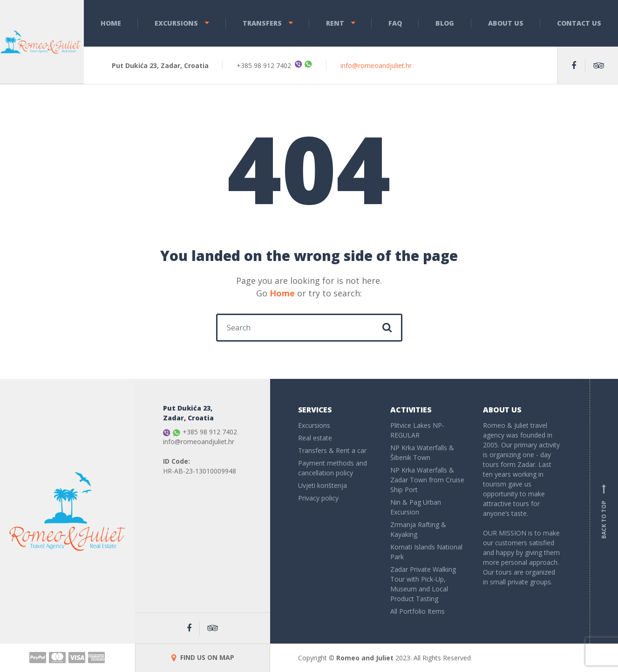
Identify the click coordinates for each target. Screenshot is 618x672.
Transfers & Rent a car (332, 450)
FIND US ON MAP (203, 657)
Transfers (262, 23)
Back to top (604, 511)
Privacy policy (318, 498)
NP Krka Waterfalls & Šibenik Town (422, 453)
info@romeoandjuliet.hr (376, 65)
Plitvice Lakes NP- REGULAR (417, 430)
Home (111, 23)
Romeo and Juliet (365, 658)
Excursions (176, 23)
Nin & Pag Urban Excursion (416, 507)
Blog (445, 23)
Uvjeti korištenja (323, 485)
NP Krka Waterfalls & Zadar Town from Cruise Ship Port (427, 480)
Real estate (315, 438)
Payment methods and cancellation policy (333, 468)
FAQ (395, 23)
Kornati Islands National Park (426, 552)
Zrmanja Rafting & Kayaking (418, 529)
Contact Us (579, 23)
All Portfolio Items (418, 611)
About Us (506, 23)
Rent (335, 23)
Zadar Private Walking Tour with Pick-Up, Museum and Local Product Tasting (423, 584)
